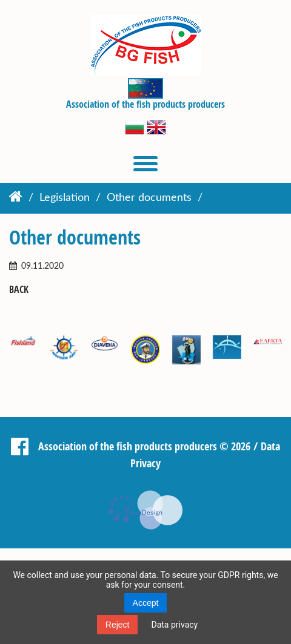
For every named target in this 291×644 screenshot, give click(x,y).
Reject (118, 625)
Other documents (149, 198)
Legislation (65, 198)
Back (19, 290)
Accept (146, 603)
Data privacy (174, 625)
